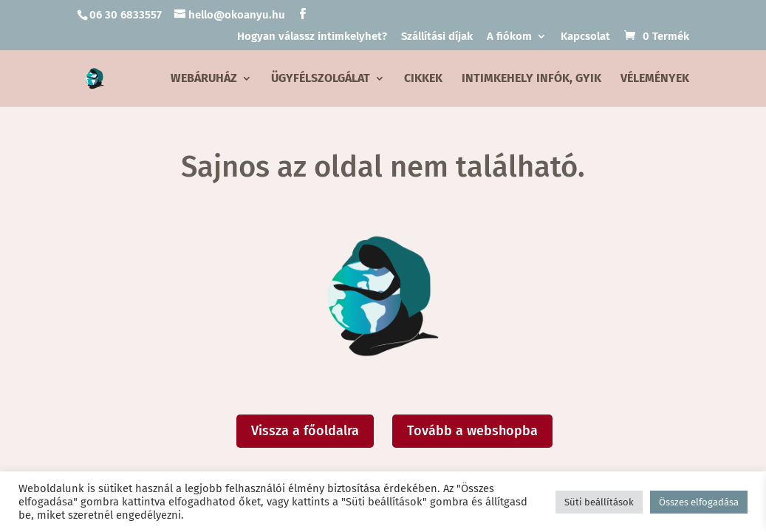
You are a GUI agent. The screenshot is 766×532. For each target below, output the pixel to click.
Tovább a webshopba (472, 431)
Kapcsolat (585, 37)
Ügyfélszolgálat (321, 79)
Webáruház (204, 79)
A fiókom (509, 37)
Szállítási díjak (437, 37)
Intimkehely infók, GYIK (531, 79)
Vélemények (655, 79)
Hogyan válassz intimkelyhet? (312, 37)
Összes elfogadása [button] (699, 502)
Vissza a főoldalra (305, 431)
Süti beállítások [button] (599, 502)
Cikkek (423, 79)
